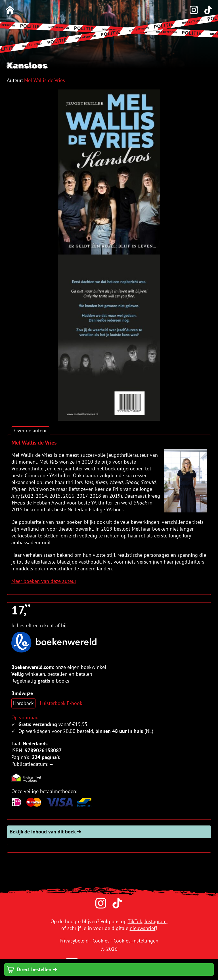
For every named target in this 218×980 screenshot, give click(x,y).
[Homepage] (10, 10)
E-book (75, 703)
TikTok (135, 921)
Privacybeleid (74, 941)
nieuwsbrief (143, 928)
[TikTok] (205, 10)
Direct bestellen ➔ (32, 969)
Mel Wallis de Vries (45, 80)
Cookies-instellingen (136, 941)
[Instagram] (191, 10)
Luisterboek (53, 703)
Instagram (156, 921)
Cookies (101, 941)
